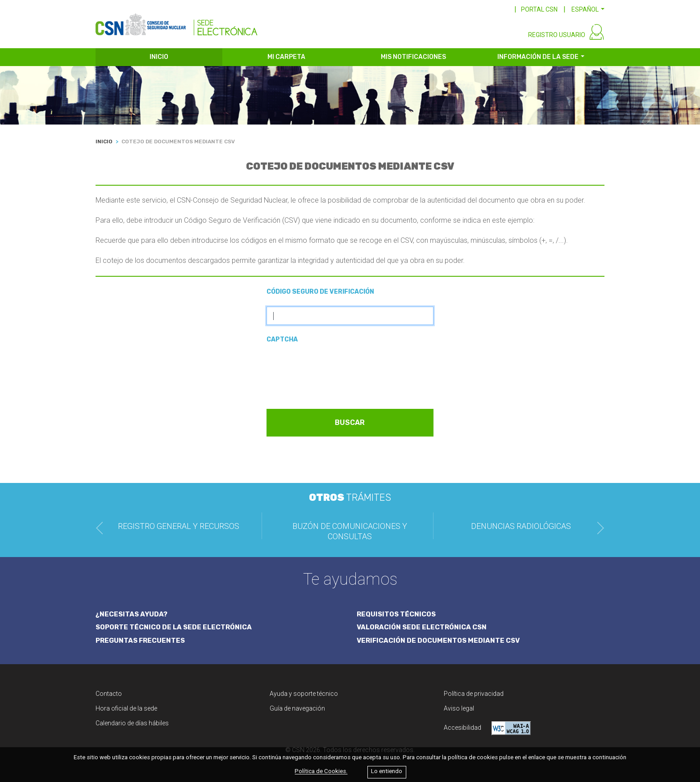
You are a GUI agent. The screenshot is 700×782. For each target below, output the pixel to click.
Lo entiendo (387, 772)
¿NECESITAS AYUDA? (131, 614)
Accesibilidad (487, 728)
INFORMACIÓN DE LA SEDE (538, 57)
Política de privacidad (474, 694)
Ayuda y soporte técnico (304, 694)
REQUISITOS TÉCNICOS (396, 614)
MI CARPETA (286, 57)
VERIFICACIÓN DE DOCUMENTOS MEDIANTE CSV (438, 641)
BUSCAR (350, 422)
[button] (588, 9)
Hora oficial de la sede (126, 708)
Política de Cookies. (321, 772)
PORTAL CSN (539, 9)
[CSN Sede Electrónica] (177, 21)
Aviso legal (459, 708)
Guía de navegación (297, 708)
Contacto (109, 694)
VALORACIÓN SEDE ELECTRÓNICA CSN (422, 627)
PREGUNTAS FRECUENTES (140, 641)
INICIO (159, 57)
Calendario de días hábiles (132, 723)
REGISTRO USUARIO (557, 35)
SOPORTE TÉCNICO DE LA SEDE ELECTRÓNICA (174, 627)
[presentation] (334, 372)
